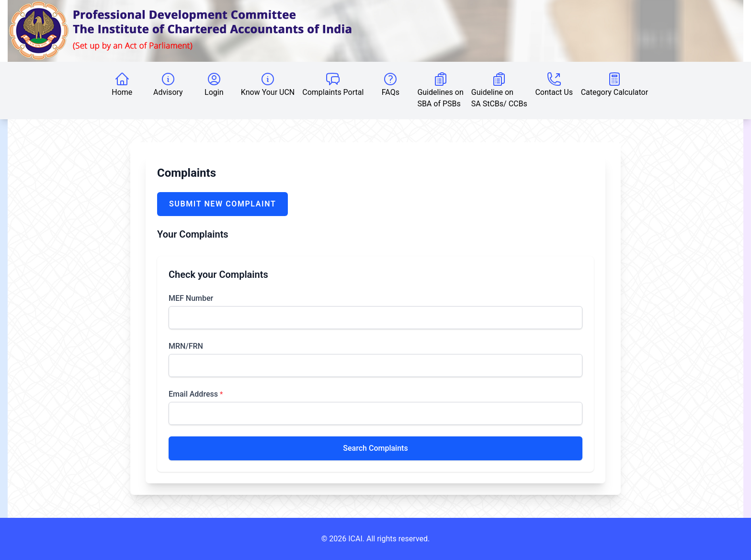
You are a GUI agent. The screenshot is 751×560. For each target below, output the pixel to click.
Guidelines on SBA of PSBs (440, 90)
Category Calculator (614, 84)
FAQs (391, 84)
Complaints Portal (333, 84)
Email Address (196, 394)
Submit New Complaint (222, 204)
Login (214, 84)
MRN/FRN (186, 346)
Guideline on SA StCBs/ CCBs (499, 90)
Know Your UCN (268, 84)
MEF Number (191, 298)
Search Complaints (375, 448)
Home (122, 84)
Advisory (168, 84)
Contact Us (554, 84)
